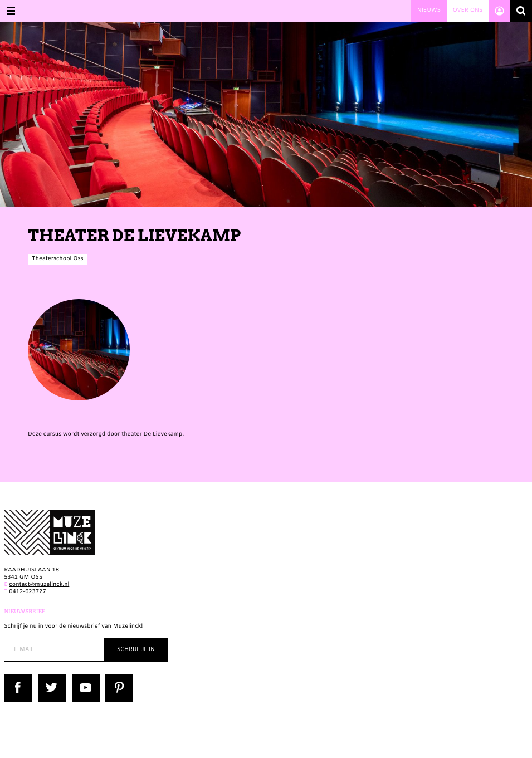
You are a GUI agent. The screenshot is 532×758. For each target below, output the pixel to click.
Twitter (48, 678)
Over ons (467, 11)
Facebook (17, 678)
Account (499, 11)
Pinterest (118, 678)
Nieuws (429, 11)
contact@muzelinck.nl (39, 585)
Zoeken (521, 11)
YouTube (84, 678)
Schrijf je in (136, 650)
